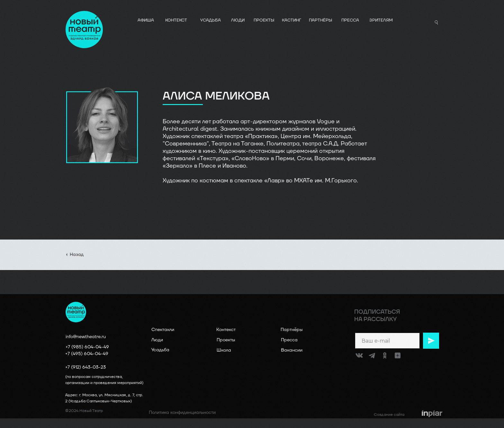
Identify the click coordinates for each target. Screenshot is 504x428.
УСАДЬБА (211, 20)
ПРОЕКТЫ (264, 20)
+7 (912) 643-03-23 (85, 367)
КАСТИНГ (292, 20)
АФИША (146, 20)
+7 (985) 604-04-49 (87, 347)
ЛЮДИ (238, 20)
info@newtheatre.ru (86, 337)
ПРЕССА (350, 20)
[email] (387, 341)
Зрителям (381, 20)
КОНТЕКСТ (176, 20)
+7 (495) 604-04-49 (87, 354)
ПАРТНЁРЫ (320, 20)
